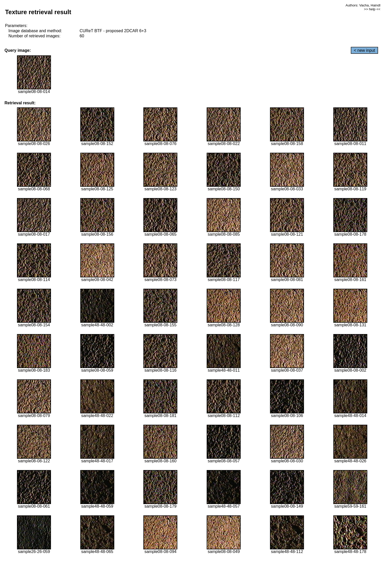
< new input (364, 50)
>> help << (372, 9)
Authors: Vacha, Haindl (363, 5)
